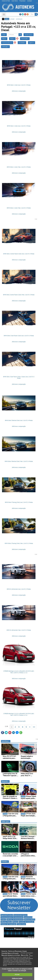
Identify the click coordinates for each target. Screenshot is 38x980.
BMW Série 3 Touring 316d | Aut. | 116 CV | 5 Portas (19, 502)
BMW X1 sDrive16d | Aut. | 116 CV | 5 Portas (19, 589)
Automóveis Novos (20, 915)
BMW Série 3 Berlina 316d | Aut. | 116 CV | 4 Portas (19, 420)
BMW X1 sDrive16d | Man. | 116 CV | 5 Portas (19, 630)
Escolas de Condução (26, 922)
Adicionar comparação (19, 91)
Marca (4, 39)
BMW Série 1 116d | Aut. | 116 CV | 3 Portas (19, 85)
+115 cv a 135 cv (7, 43)
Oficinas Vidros (6, 922)
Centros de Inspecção (8, 924)
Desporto (5, 781)
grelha (7, 19)
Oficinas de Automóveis (15, 920)
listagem (12, 19)
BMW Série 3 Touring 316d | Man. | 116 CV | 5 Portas (19, 543)
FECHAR (17, 975)
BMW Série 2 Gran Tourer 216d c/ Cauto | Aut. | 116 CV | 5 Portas (19, 377)
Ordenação (5, 47)
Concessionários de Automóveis (12, 917)
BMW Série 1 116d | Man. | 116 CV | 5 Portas (19, 208)
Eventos (5, 861)
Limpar (4, 35)
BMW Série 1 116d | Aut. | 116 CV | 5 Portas (19, 126)
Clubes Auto (21, 924)
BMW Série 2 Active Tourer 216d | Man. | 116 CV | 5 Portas (19, 295)
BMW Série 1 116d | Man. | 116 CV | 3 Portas (19, 167)
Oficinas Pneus (30, 920)
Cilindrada (22, 43)
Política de (17, 978)
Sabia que (6, 821)
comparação (19, 19)
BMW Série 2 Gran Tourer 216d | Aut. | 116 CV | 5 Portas (19, 336)
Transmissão (25, 39)
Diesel (12, 39)
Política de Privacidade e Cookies (17, 951)
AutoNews (6, 741)
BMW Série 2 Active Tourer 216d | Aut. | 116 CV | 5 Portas (19, 254)
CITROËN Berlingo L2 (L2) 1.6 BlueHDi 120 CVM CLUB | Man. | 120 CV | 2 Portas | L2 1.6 (19, 714)
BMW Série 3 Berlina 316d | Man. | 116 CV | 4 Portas (19, 461)
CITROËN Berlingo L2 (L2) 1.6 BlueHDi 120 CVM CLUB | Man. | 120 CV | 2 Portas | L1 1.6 (19, 672)
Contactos (4, 951)
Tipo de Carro (29, 35)
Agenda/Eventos (7, 915)
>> (34, 727)
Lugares (32, 43)
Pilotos (15, 922)
